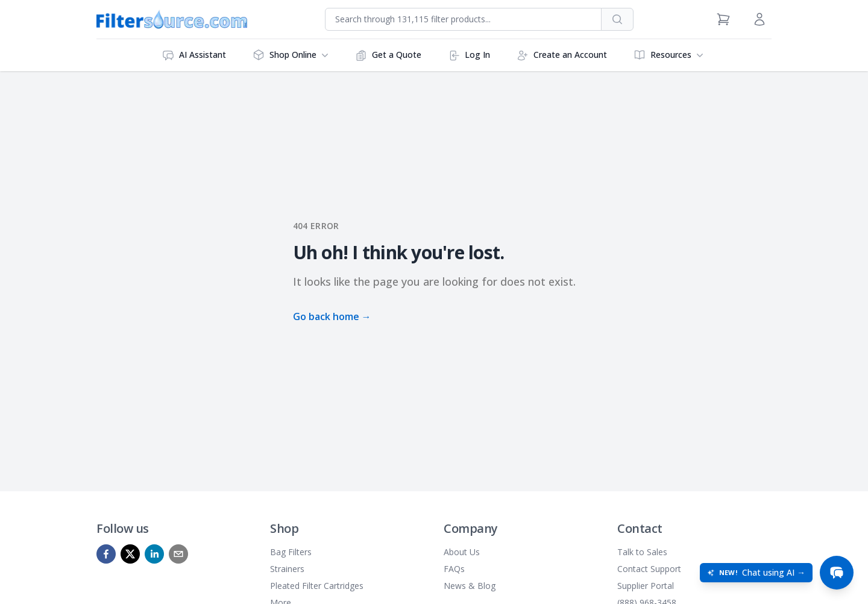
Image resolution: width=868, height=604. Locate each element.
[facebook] (106, 554)
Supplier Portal (646, 586)
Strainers (287, 569)
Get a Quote (388, 55)
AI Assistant (194, 55)
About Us (462, 552)
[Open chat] (837, 573)
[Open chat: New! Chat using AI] (756, 573)
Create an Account (562, 55)
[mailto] (178, 554)
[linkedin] (154, 554)
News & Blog (470, 586)
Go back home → (332, 316)
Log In (469, 55)
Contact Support (649, 569)
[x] (130, 554)
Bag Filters (291, 552)
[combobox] (463, 19)
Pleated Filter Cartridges (317, 586)
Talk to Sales (642, 552)
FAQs (454, 569)
